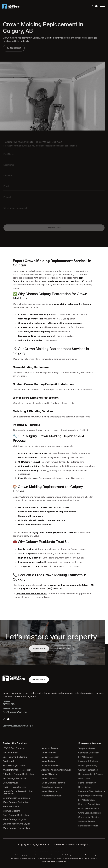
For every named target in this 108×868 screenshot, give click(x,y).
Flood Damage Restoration (16, 815)
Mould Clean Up (49, 779)
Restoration (84, 779)
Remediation (85, 787)
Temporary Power (87, 749)
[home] (13, 7)
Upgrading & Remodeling (90, 796)
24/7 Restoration (87, 800)
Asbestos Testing (50, 749)
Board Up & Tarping (88, 766)
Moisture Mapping (12, 811)
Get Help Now (39, 649)
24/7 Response (86, 758)
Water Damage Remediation (16, 828)
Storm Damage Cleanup (15, 766)
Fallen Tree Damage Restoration (18, 774)
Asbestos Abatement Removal (56, 770)
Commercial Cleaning (89, 817)
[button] (103, 7)
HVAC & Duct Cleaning (14, 749)
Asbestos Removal (50, 766)
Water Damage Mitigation (15, 819)
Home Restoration (87, 783)
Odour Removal (11, 783)
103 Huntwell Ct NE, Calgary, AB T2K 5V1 (54, 852)
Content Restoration (88, 770)
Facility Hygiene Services (15, 787)
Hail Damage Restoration (15, 779)
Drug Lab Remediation (89, 804)
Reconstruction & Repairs (91, 774)
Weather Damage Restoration (17, 770)
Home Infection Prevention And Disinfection (18, 793)
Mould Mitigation (49, 774)
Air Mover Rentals (87, 821)
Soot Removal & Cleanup (15, 757)
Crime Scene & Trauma (89, 813)
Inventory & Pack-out (88, 762)
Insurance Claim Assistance (92, 791)
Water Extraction (11, 806)
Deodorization (10, 762)
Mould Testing (48, 762)
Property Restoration (51, 796)
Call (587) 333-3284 (14, 48)
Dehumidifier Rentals (88, 825)
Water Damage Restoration (16, 802)
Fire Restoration (11, 753)
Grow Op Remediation (89, 808)
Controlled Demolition (89, 753)
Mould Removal (49, 753)
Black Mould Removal (52, 787)
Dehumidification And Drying (17, 824)
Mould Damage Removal (53, 783)
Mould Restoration (50, 757)
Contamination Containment (17, 798)
